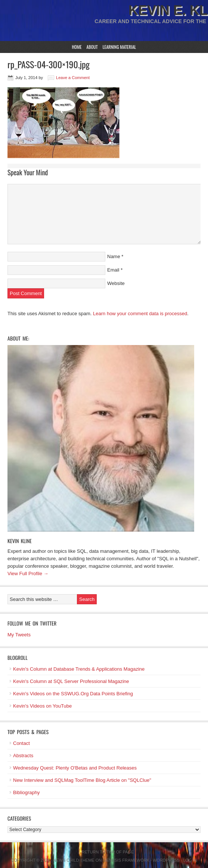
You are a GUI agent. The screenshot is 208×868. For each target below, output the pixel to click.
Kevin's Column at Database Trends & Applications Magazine (79, 669)
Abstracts (23, 756)
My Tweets (19, 635)
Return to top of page (108, 852)
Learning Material (119, 47)
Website (116, 283)
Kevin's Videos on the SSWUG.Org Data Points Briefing (73, 694)
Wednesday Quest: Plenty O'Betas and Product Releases (75, 768)
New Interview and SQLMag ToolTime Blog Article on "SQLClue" (82, 780)
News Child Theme (74, 860)
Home (77, 47)
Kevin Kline (20, 541)
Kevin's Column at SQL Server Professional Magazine (71, 681)
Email (113, 270)
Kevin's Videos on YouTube (42, 706)
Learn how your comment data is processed (140, 314)
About (92, 47)
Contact (21, 743)
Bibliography (27, 792)
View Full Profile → (28, 574)
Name (114, 256)
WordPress (166, 860)
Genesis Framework (126, 860)
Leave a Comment (73, 78)
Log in (190, 860)
